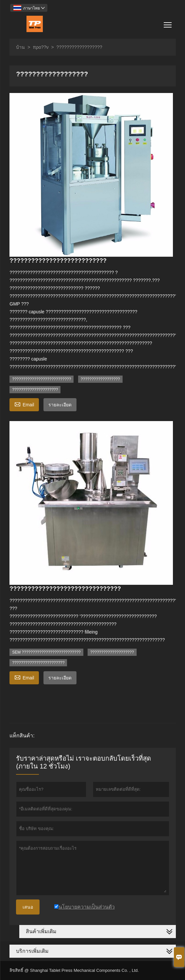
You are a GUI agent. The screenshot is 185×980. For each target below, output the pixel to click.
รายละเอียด (60, 405)
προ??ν (41, 47)
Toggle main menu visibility (168, 22)
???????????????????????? (38, 663)
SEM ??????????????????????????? (46, 652)
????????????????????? (35, 390)
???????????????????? (112, 652)
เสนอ (28, 907)
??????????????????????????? (42, 379)
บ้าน (20, 47)
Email (24, 404)
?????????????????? (100, 379)
